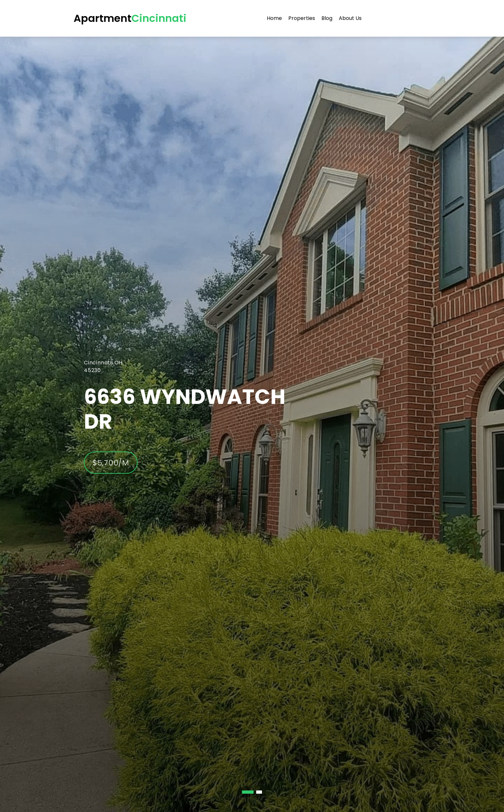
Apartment (130, 18)
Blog (327, 18)
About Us (350, 18)
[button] (248, 792)
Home (274, 18)
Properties (302, 18)
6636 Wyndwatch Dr (185, 409)
